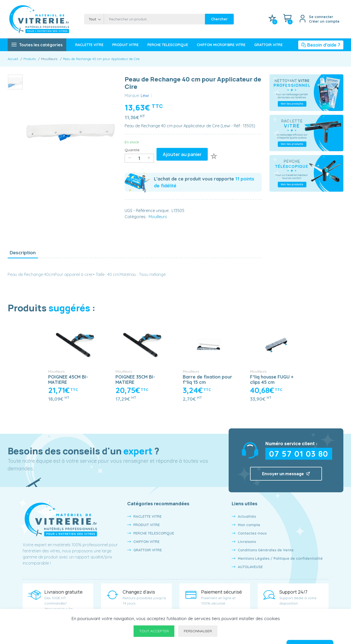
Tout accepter (154, 631)
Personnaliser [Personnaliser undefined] (198, 631)
